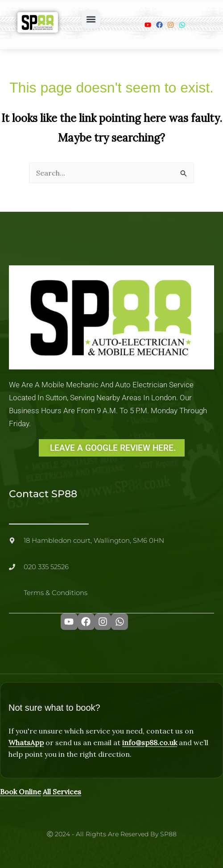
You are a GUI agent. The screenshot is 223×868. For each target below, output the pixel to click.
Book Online (21, 792)
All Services (62, 792)
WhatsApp (26, 742)
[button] (91, 19)
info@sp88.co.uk (150, 742)
